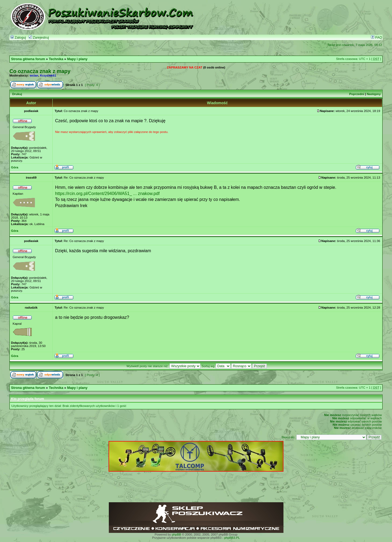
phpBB (176, 534)
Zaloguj (18, 38)
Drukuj (17, 94)
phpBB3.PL (232, 538)
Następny (374, 94)
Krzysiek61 (48, 75)
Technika (56, 59)
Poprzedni (357, 94)
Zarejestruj (39, 38)
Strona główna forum (28, 59)
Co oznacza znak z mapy (40, 71)
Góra (15, 167)
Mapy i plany (77, 59)
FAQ (377, 38)
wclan (34, 75)
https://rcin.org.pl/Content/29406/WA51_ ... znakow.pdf (107, 193)
